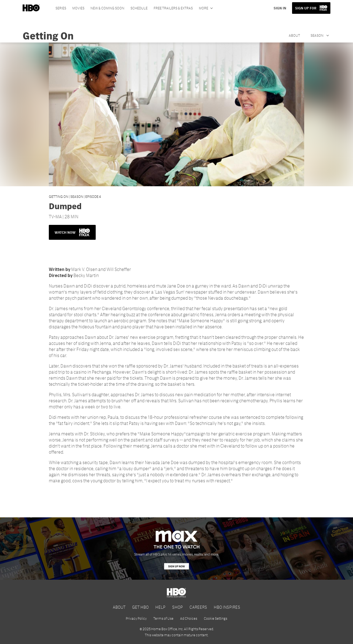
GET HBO (140, 607)
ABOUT (119, 607)
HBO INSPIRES (227, 607)
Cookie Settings (216, 618)
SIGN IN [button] (280, 8)
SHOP (177, 607)
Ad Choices (189, 618)
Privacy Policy (136, 618)
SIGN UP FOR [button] (306, 8)
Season (317, 35)
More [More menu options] (204, 8)
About (294, 35)
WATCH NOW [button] (72, 232)
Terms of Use (163, 618)
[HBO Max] (176, 549)
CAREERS (198, 607)
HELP (160, 607)
